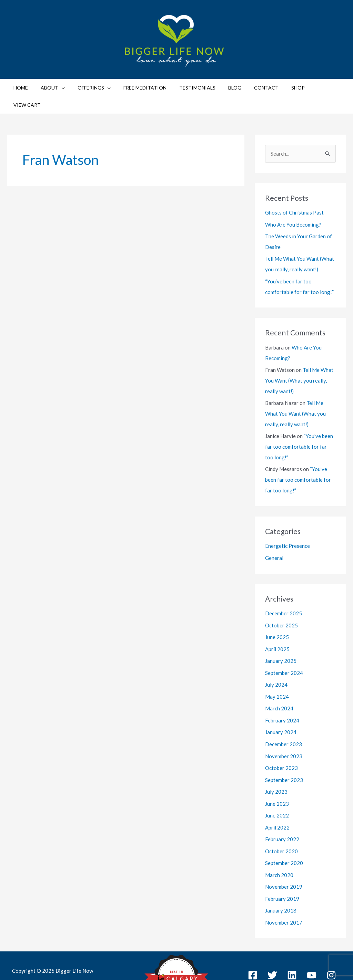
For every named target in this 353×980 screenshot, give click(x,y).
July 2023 (276, 764)
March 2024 (279, 683)
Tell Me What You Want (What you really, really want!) (299, 361)
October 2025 (281, 601)
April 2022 (277, 799)
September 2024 (284, 648)
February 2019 (282, 869)
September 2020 (284, 834)
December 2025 (284, 590)
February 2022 (282, 811)
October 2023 (281, 741)
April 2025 (277, 625)
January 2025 (281, 636)
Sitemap (310, 957)
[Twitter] (272, 945)
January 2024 (281, 706)
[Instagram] (331, 945)
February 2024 (282, 694)
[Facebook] (253, 945)
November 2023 (284, 729)
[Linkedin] (292, 945)
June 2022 (277, 787)
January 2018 (281, 880)
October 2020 (281, 822)
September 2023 (284, 752)
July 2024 (276, 659)
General (274, 534)
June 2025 (277, 613)
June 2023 (277, 776)
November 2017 (284, 892)
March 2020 (279, 845)
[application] (68, 88)
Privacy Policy (281, 957)
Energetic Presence (288, 523)
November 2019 (284, 857)
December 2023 (284, 718)
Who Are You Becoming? (293, 207)
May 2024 (277, 671)
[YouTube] (312, 945)
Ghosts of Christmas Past (294, 195)
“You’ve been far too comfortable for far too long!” (299, 425)
